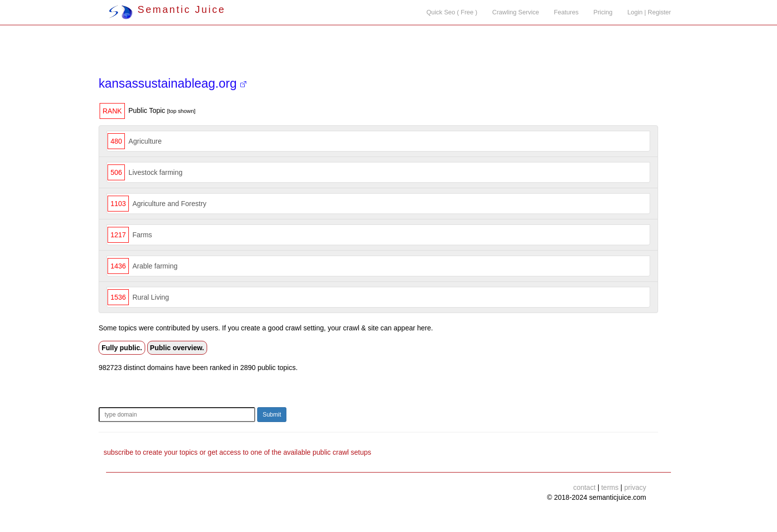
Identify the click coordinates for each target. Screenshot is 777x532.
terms (610, 487)
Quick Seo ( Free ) (452, 12)
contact (584, 487)
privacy (635, 487)
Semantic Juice (167, 9)
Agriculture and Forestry (169, 204)
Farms (142, 235)
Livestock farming (155, 172)
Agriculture (145, 141)
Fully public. (122, 348)
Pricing (603, 12)
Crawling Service (515, 12)
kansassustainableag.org (172, 83)
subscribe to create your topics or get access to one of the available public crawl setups (237, 452)
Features (566, 12)
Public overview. (177, 348)
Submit (272, 415)
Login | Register (649, 12)
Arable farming (155, 266)
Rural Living (151, 297)
